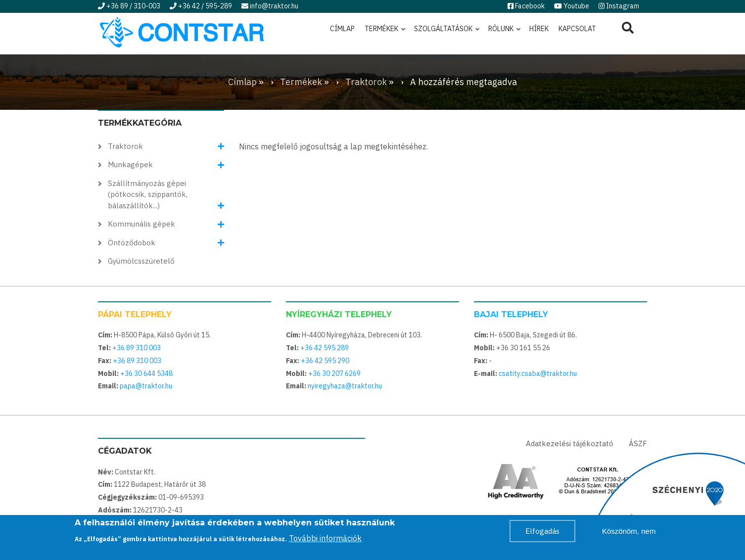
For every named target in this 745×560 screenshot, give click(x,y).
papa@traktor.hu (146, 386)
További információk (325, 539)
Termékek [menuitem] (386, 33)
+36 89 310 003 (137, 348)
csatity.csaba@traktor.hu (538, 373)
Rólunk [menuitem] (505, 33)
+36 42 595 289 (325, 348)
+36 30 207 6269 (334, 373)
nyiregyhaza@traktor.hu (345, 386)
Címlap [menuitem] (342, 29)
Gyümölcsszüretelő (141, 261)
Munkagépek (130, 164)
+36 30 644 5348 (146, 373)
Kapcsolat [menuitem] (577, 29)
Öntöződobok (132, 243)
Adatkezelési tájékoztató (570, 443)
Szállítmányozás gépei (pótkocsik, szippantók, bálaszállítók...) (148, 194)
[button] (221, 147)
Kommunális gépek (141, 224)
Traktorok (125, 146)
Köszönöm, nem (629, 532)
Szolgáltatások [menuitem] (447, 33)
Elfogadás (542, 532)
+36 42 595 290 (325, 361)
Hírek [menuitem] (539, 29)
